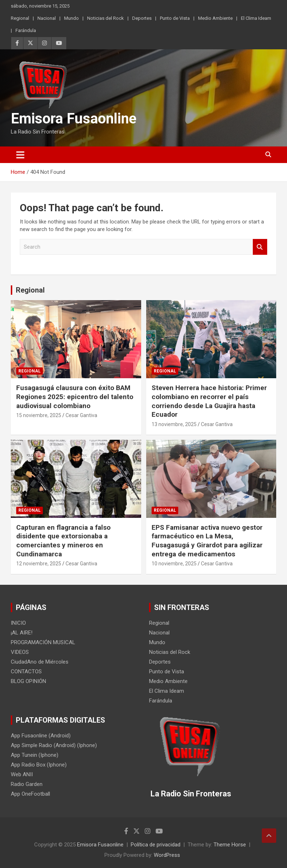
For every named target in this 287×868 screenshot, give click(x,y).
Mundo (71, 18)
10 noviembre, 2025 (174, 564)
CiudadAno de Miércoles (40, 662)
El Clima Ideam (256, 18)
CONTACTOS (26, 672)
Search (260, 247)
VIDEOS (20, 652)
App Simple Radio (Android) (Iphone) (54, 745)
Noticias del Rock (106, 18)
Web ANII (22, 774)
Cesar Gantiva (81, 415)
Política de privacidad (156, 845)
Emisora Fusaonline (74, 119)
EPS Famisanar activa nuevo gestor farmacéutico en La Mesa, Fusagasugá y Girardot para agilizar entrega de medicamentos (207, 541)
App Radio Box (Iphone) (39, 765)
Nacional (47, 18)
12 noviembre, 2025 (39, 564)
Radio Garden (27, 784)
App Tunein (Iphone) (35, 755)
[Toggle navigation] (20, 155)
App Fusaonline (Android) (41, 736)
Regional (20, 18)
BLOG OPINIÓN (28, 681)
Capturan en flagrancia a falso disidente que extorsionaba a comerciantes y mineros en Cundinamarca (63, 541)
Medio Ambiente (215, 18)
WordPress (167, 855)
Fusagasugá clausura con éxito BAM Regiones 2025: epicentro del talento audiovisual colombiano (75, 397)
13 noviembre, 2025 (174, 424)
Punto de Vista (175, 18)
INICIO (18, 623)
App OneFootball (30, 794)
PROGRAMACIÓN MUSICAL (43, 642)
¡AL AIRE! (22, 633)
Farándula (26, 30)
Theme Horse (230, 845)
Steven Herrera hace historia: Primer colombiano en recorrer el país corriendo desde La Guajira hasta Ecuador (209, 401)
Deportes (142, 18)
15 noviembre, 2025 (39, 415)
